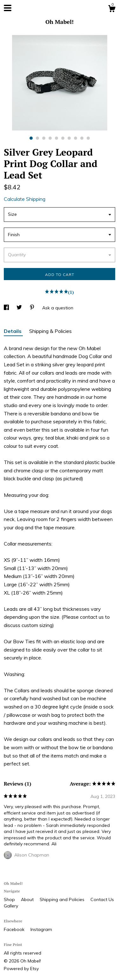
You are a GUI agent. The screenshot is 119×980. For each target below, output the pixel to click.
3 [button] (44, 138)
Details (13, 331)
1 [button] (31, 138)
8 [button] (76, 138)
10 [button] (88, 138)
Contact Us (102, 899)
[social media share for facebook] (7, 308)
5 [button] (56, 138)
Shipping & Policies (50, 331)
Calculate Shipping (25, 199)
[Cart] (112, 10)
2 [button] (37, 138)
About (28, 899)
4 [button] (50, 138)
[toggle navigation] (8, 8)
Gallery (11, 906)
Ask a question (58, 308)
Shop (10, 899)
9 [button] (82, 138)
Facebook (15, 929)
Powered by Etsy (21, 969)
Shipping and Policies (63, 899)
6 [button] (63, 138)
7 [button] (69, 138)
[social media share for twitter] (20, 308)
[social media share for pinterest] (33, 308)
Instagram (41, 929)
